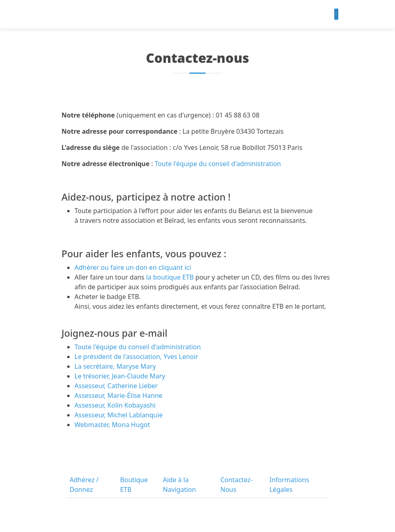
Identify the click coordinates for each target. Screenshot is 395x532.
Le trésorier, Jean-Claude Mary (120, 376)
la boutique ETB (169, 277)
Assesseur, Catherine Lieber (116, 386)
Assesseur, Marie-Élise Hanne (118, 395)
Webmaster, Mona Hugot (112, 425)
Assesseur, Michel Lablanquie (119, 415)
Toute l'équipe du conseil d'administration (217, 164)
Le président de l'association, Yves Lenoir (136, 357)
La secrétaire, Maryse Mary (115, 366)
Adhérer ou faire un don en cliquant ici (133, 267)
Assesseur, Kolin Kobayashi (115, 405)
